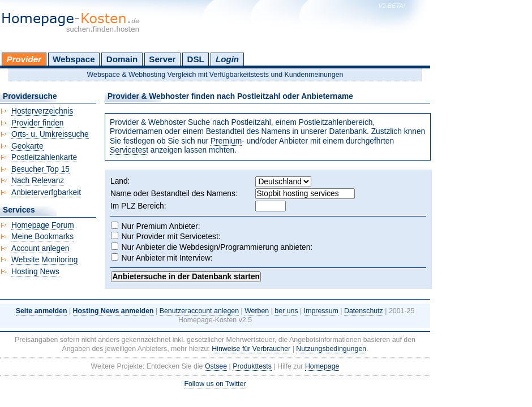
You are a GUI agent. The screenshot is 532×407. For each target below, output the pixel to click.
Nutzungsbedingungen (331, 349)
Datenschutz (364, 311)
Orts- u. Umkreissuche (50, 134)
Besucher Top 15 (40, 169)
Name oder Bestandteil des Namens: (174, 194)
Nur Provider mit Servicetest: (171, 237)
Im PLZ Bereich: (138, 206)
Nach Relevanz (38, 181)
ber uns (286, 311)
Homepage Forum (43, 225)
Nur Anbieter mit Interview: (167, 258)
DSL (196, 59)
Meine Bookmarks (42, 237)
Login (227, 59)
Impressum (321, 311)
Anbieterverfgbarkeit (46, 192)
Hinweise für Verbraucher (251, 349)
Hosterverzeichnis (42, 111)
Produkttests (252, 366)
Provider (24, 59)
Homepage (322, 366)
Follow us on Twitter (215, 384)
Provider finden (37, 123)
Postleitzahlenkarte (44, 157)
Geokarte (27, 146)
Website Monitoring (44, 260)
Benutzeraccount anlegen (199, 311)
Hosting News (35, 272)
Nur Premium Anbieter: (161, 226)
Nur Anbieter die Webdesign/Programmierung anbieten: (217, 247)
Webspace (74, 59)
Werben (257, 311)
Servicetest (129, 150)
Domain (122, 59)
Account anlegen (40, 248)
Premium (226, 141)
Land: (120, 181)
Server (162, 59)
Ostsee (216, 366)
